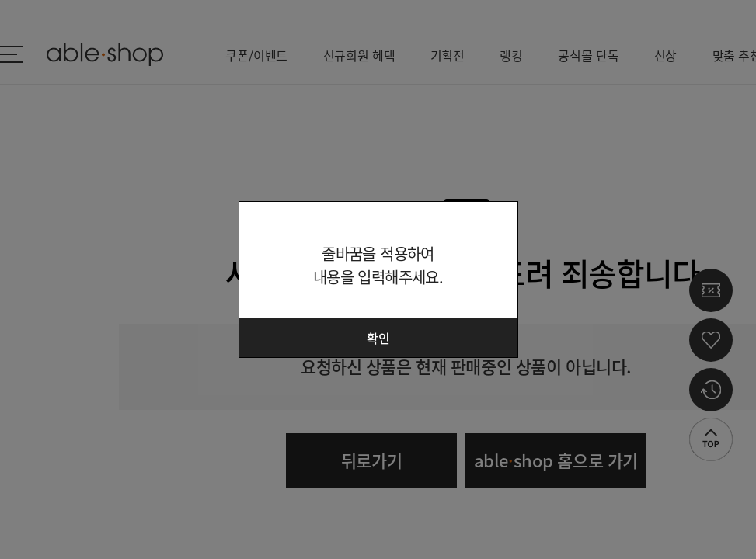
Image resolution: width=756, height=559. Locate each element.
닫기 (496, 223)
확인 (378, 338)
